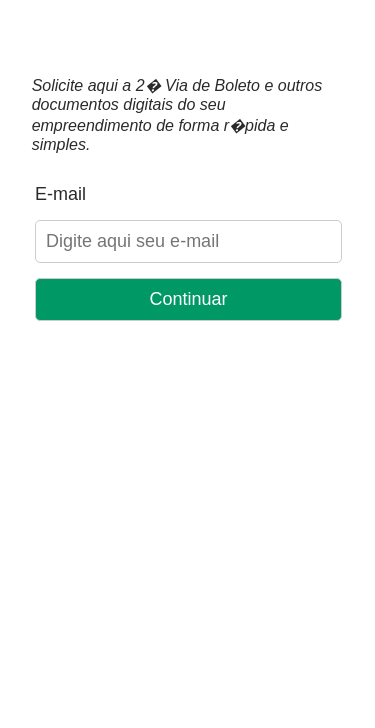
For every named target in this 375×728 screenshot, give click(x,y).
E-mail (60, 194)
